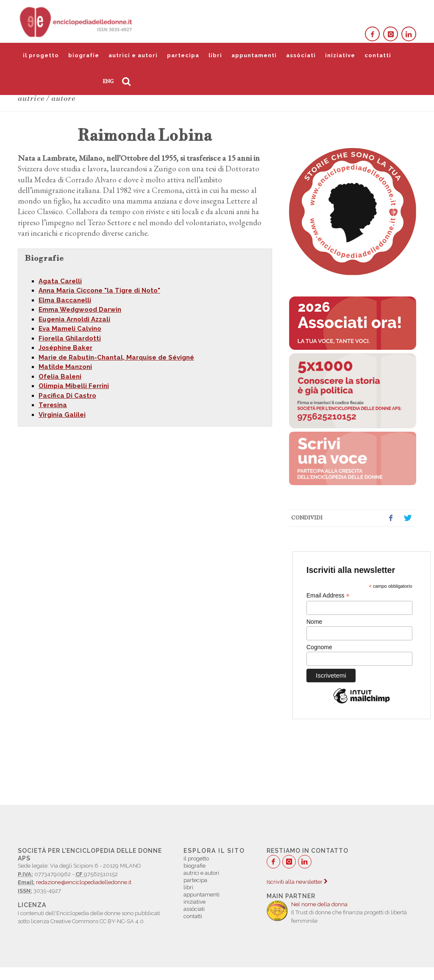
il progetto (41, 55)
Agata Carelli (60, 281)
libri (215, 55)
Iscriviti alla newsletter (297, 882)
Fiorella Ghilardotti (70, 338)
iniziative (340, 55)
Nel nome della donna (319, 904)
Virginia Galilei (62, 415)
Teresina (53, 405)
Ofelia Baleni (60, 377)
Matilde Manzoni (65, 367)
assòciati (301, 55)
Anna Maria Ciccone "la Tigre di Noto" (99, 290)
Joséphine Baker (65, 348)
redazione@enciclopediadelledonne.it (84, 882)
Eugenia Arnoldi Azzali (74, 319)
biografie (84, 55)
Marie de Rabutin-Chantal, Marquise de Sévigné (116, 357)
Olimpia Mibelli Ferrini (74, 386)
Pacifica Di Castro (67, 396)
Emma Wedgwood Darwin (80, 310)
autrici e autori (133, 55)
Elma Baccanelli (65, 300)
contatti (378, 55)
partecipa (183, 55)
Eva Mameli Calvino (70, 329)
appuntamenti (254, 55)
